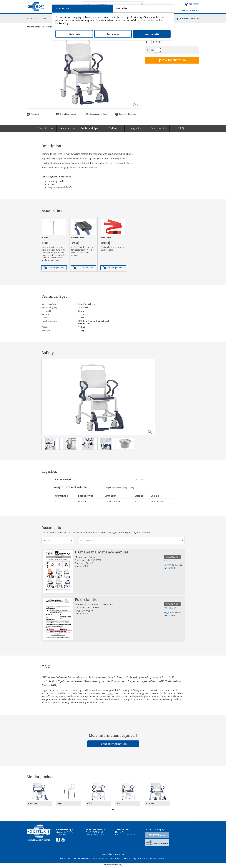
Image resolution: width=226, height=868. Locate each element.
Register (168, 566)
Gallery (113, 130)
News (45, 20)
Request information (126, 115)
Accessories (68, 130)
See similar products (96, 115)
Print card (33, 115)
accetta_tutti (152, 34)
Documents (158, 130)
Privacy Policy (106, 856)
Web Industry (117, 866)
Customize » (113, 34)
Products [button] (32, 20)
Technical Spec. (90, 130)
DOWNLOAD (172, 558)
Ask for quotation (172, 61)
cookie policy (62, 23)
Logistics (136, 130)
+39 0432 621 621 (190, 11)
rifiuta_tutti (74, 34)
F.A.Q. (181, 130)
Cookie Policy (120, 856)
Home (43, 28)
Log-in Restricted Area (187, 20)
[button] (58, 542)
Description (45, 130)
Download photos (66, 115)
